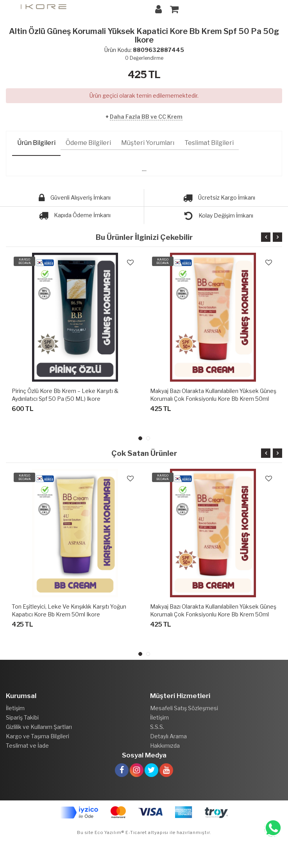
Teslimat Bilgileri (209, 143)
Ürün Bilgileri (36, 143)
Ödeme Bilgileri (88, 143)
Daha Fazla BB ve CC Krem (146, 117)
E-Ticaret (136, 832)
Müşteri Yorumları (148, 143)
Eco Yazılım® (109, 832)
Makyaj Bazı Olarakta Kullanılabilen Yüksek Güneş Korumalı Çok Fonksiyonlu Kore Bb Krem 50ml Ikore (213, 399)
